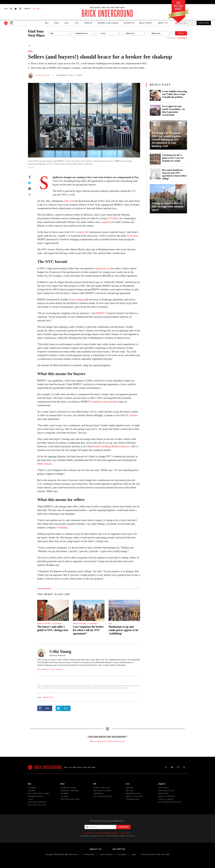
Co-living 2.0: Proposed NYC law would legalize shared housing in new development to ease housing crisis (166, 139)
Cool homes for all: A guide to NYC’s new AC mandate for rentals (173, 158)
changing (80, 300)
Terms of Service (106, 854)
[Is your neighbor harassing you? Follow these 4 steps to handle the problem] (155, 95)
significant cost (103, 268)
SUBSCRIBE (204, 23)
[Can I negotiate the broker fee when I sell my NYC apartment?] (89, 610)
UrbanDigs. (62, 528)
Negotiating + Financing (37, 802)
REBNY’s (101, 313)
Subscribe (123, 827)
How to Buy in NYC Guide (37, 805)
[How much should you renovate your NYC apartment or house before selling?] (155, 174)
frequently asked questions (105, 402)
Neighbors (130, 788)
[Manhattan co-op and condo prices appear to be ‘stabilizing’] (124, 610)
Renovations (163, 793)
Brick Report (146, 23)
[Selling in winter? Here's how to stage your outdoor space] (168, 199)
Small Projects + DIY (166, 791)
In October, (133, 236)
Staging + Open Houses (102, 788)
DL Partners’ (132, 415)
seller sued (69, 201)
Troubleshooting (132, 799)
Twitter (16, 9)
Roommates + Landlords (70, 791)
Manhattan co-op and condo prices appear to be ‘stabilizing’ (123, 630)
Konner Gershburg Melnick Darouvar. (111, 446)
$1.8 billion (114, 218)
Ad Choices (122, 854)
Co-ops (31, 799)
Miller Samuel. (45, 464)
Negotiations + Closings (50, 624)
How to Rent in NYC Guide (70, 799)
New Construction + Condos (39, 793)
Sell (67, 23)
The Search (65, 796)
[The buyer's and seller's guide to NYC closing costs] (53, 610)
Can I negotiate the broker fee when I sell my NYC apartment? (88, 630)
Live (77, 23)
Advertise (129, 23)
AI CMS (167, 854)
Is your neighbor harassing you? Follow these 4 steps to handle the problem (174, 94)
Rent (57, 23)
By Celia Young (43, 75)
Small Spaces (163, 788)
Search (181, 33)
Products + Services (166, 799)
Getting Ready (98, 793)
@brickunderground (98, 741)
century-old (83, 232)
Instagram (20, 9)
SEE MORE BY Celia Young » (51, 670)
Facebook (11, 9)
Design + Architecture (167, 796)
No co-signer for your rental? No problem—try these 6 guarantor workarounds (174, 111)
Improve (88, 23)
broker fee (48, 697)
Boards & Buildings (108, 23)
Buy (47, 23)
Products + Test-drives (134, 796)
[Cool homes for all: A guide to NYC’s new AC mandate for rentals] (155, 159)
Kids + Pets (130, 791)
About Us (163, 23)
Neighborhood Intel (133, 793)
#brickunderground (117, 741)
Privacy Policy (89, 854)
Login (134, 854)
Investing (31, 791)
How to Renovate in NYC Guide (170, 802)
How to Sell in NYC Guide (102, 796)
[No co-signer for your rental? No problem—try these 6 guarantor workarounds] (155, 111)
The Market (32, 788)
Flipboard (27, 9)
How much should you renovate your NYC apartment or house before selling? (174, 174)
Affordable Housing (36, 796)
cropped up (106, 222)
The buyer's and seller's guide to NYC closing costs (53, 628)
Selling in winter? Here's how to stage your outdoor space (168, 206)
